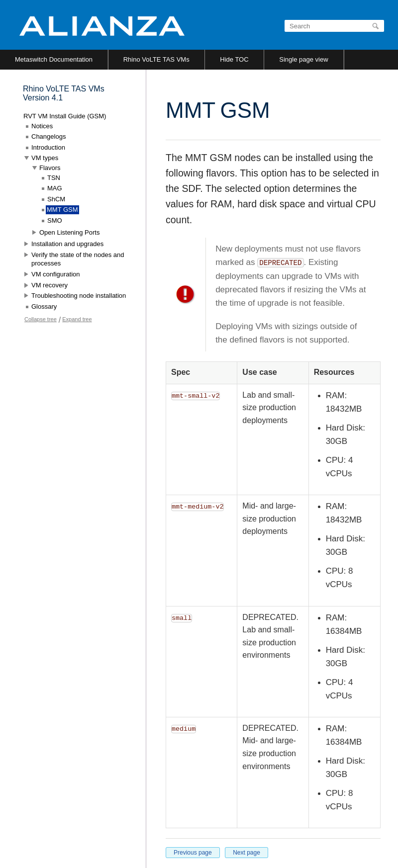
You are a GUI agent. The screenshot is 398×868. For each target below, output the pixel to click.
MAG (55, 188)
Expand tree (77, 319)
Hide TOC (234, 59)
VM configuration (56, 274)
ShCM (56, 199)
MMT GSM (62, 210)
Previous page (193, 853)
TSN (54, 178)
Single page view (303, 59)
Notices (42, 126)
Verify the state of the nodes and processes (78, 259)
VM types (45, 158)
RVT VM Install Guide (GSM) (65, 116)
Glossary (44, 306)
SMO (55, 220)
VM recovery (50, 285)
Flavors (50, 168)
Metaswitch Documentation (54, 59)
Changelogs (49, 136)
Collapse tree (41, 319)
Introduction (48, 147)
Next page (247, 853)
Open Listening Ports (69, 232)
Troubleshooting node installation (79, 296)
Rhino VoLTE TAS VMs (156, 59)
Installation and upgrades (67, 244)
